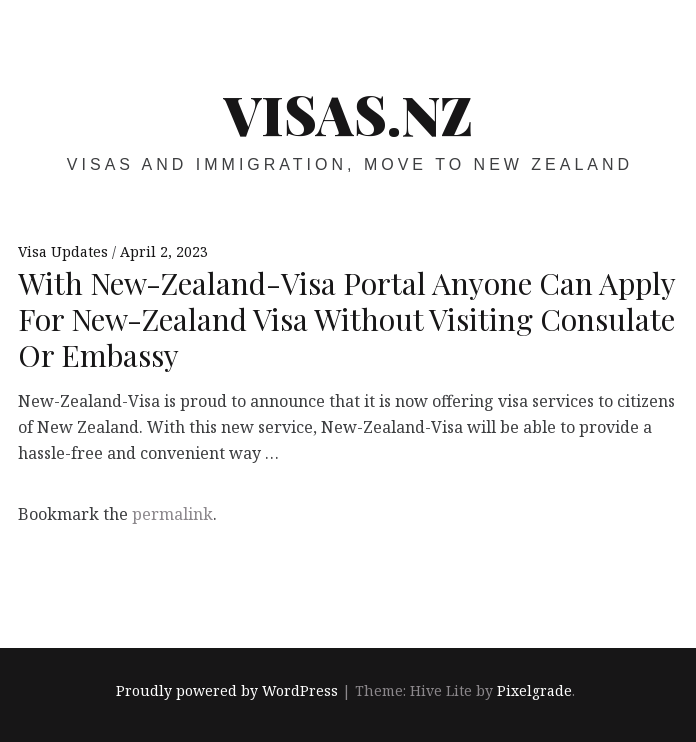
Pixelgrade (534, 690)
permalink (172, 514)
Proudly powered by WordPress (227, 690)
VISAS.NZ (348, 114)
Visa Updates (65, 251)
